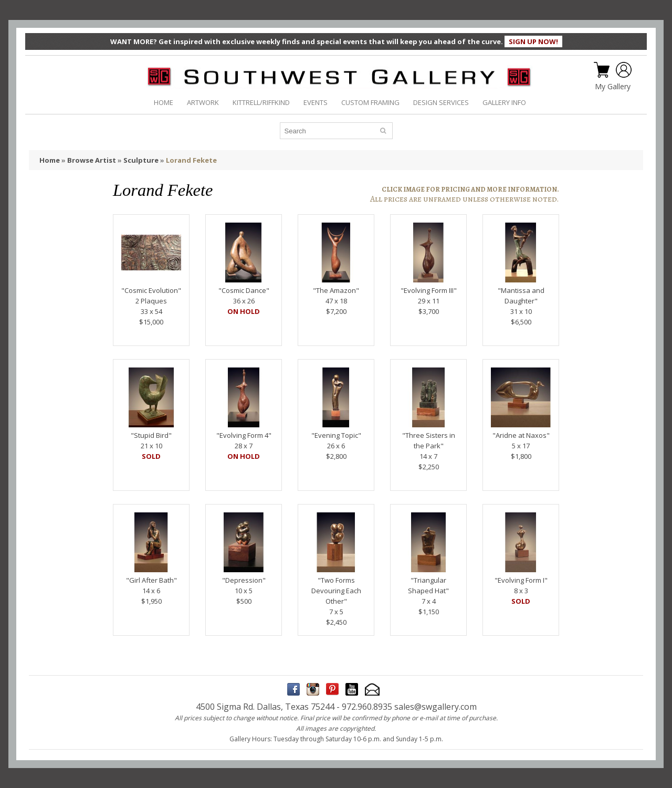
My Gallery (613, 87)
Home (50, 160)
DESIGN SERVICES (441, 102)
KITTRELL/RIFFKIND (261, 102)
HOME (164, 102)
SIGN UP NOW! (533, 41)
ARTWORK (203, 102)
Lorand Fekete (191, 160)
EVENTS (316, 102)
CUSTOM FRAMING (370, 102)
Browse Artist (92, 160)
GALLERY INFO (504, 102)
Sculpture (141, 160)
